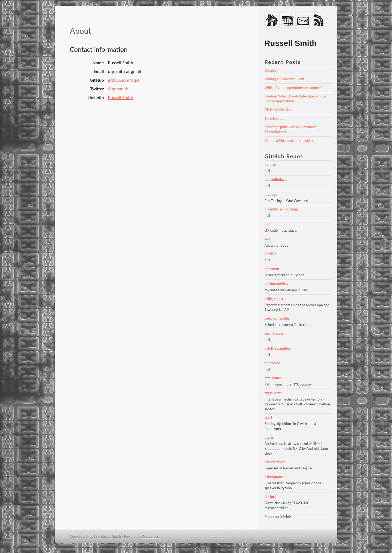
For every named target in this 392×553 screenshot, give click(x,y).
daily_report (274, 299)
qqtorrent (272, 269)
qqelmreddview (277, 284)
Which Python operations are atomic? (293, 88)
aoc (267, 239)
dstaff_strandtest (278, 348)
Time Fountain (275, 118)
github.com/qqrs (124, 80)
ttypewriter (273, 393)
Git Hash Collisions (279, 110)
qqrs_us (271, 164)
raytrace (271, 194)
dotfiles (270, 254)
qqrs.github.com (277, 179)
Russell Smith (121, 97)
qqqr (268, 224)
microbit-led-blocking (281, 209)
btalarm (271, 437)
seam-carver (274, 333)
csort (269, 417)
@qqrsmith (118, 89)
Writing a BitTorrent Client (285, 79)
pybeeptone (274, 477)
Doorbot (271, 70)
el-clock (271, 497)
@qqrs (269, 516)
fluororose (273, 363)
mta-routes (273, 378)
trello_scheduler (277, 318)
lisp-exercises (275, 462)
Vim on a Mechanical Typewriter (289, 140)
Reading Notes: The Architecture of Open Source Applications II (296, 99)
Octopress (151, 536)
